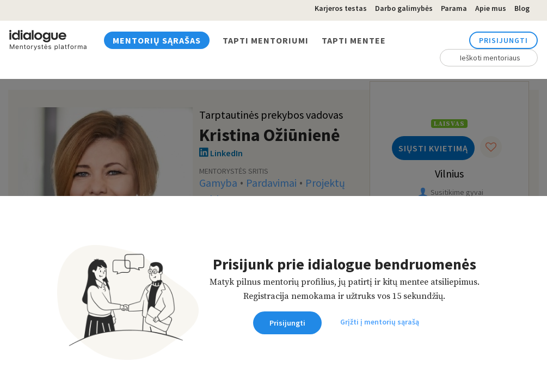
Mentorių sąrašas (157, 40)
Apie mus (491, 8)
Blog (522, 8)
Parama (454, 8)
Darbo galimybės (404, 8)
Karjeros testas (341, 8)
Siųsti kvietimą (433, 148)
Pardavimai (271, 183)
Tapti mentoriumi (266, 40)
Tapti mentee (354, 40)
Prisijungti (503, 40)
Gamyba (218, 183)
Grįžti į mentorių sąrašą (380, 322)
